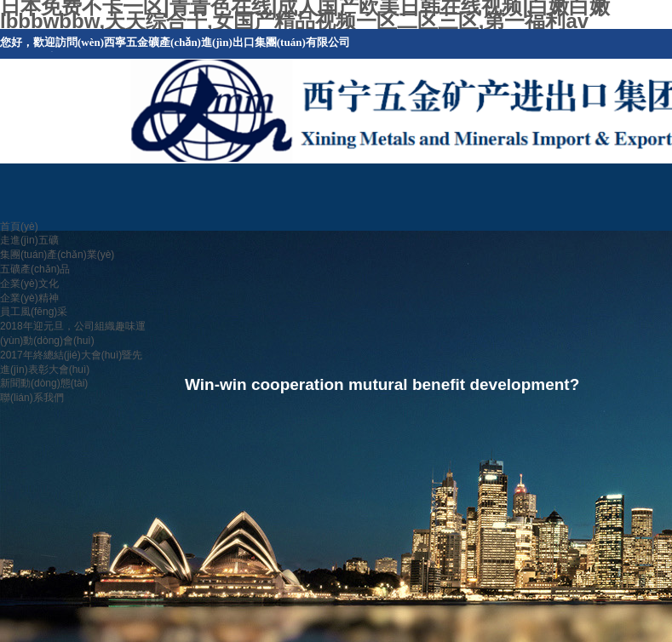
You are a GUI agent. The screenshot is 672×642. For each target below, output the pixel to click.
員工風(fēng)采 (34, 312)
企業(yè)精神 (29, 298)
